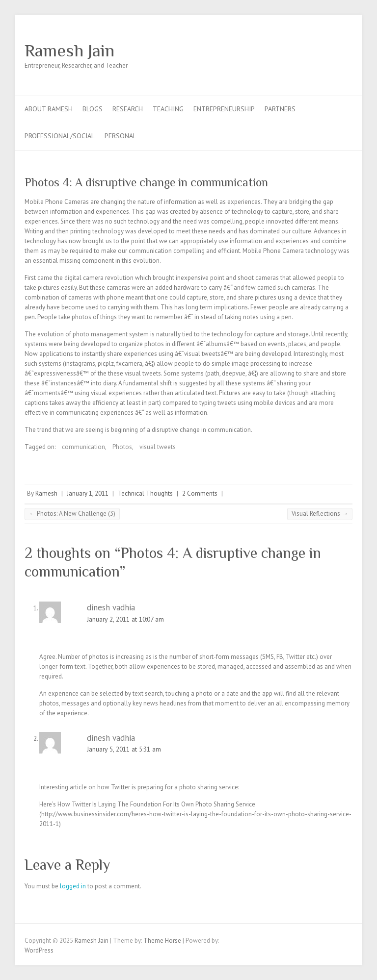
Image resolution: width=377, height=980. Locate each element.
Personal (121, 136)
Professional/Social (60, 136)
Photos (122, 447)
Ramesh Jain (69, 50)
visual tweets (158, 447)
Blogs (93, 109)
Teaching (168, 109)
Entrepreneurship (224, 109)
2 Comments (200, 493)
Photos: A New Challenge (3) (72, 514)
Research (128, 109)
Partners (280, 109)
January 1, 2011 (88, 493)
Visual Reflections (320, 514)
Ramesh (46, 493)
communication (83, 447)
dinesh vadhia (111, 607)
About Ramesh (49, 109)
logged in (73, 886)
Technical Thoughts (145, 493)
